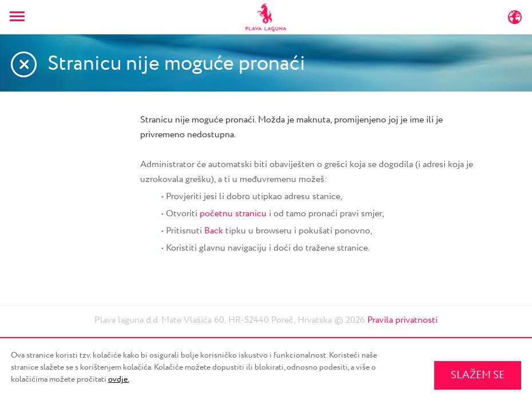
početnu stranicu (233, 214)
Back (214, 231)
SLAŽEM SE (478, 375)
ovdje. (119, 379)
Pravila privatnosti (402, 320)
